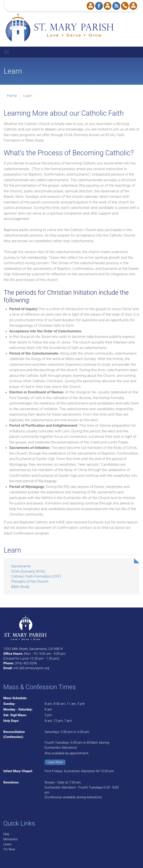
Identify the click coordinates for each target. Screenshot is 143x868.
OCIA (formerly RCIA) (28, 571)
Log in (133, 6)
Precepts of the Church (30, 581)
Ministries (10, 839)
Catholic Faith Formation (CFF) (36, 576)
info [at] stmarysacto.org (31, 668)
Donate (90, 6)
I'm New (9, 849)
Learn (7, 844)
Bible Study (20, 587)
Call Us (125, 6)
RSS (116, 6)
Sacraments (21, 566)
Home (12, 96)
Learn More (55, 762)
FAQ (6, 834)
